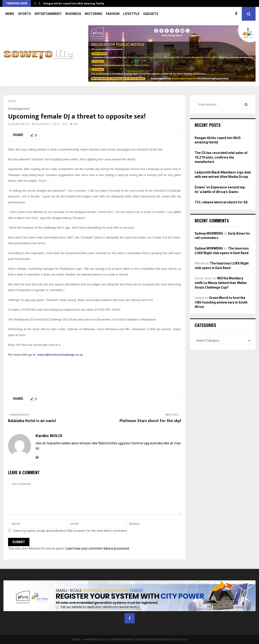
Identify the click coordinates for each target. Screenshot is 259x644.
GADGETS (151, 14)
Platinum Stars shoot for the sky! (150, 421)
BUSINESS (73, 14)
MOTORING (94, 14)
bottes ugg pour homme (125, 443)
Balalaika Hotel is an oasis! (32, 421)
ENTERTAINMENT (48, 14)
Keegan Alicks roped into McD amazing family (74, 3)
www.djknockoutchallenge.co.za (60, 355)
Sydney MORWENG (209, 233)
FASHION (113, 14)
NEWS (10, 14)
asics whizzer (81, 443)
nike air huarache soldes (53, 443)
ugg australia (153, 443)
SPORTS (24, 14)
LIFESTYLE (131, 14)
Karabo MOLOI (21, 124)
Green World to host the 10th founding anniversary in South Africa (221, 302)
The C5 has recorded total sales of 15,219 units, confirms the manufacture (221, 157)
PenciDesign (180, 639)
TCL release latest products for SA (221, 202)
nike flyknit (99, 443)
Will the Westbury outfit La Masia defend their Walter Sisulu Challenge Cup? (221, 283)
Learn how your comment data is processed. (98, 548)
